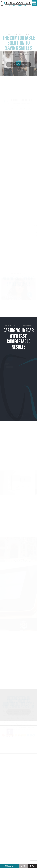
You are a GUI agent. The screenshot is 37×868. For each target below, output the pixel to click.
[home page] (16, 4)
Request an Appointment (18, 73)
